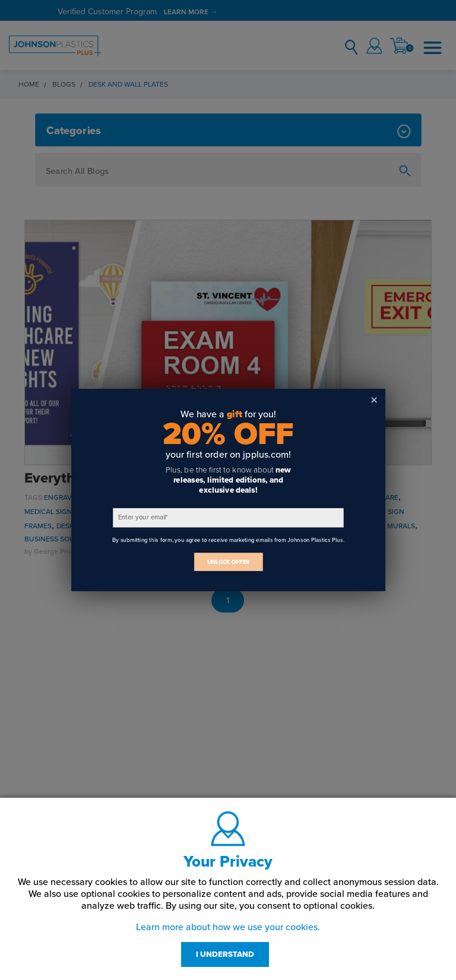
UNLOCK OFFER (228, 562)
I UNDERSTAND (225, 954)
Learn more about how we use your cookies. (228, 927)
